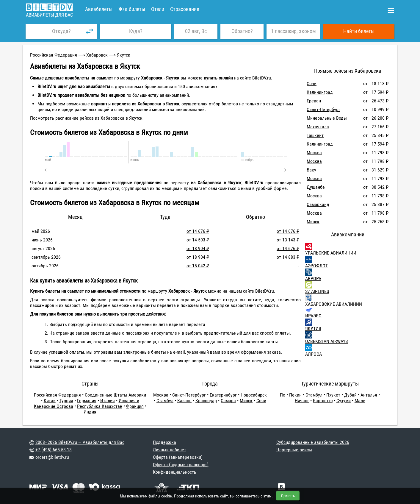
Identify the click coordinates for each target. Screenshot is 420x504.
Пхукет (333, 395)
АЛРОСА (314, 354)
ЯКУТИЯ (313, 329)
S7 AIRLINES (317, 291)
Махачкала (318, 127)
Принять (288, 496)
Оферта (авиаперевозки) (178, 457)
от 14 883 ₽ (288, 257)
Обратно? (242, 31)
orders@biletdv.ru (52, 457)
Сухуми (344, 401)
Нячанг (302, 401)
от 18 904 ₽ (198, 248)
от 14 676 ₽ (198, 231)
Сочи (312, 84)
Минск (313, 222)
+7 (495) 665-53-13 (54, 450)
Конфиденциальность (175, 472)
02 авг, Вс (196, 31)
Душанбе (316, 187)
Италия (108, 401)
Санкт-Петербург (323, 109)
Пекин (295, 395)
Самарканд (318, 204)
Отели (158, 9)
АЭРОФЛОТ (316, 266)
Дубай (350, 395)
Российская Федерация (54, 55)
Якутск (124, 55)
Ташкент (315, 135)
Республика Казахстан (100, 406)
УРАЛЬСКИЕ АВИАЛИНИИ (331, 253)
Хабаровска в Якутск (122, 118)
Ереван (314, 101)
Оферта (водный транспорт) (181, 465)
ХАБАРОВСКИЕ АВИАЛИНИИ (334, 304)
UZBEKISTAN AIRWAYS (326, 341)
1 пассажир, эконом (293, 31)
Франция (135, 406)
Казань (184, 401)
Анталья (369, 395)
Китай (50, 401)
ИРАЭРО (313, 316)
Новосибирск (254, 395)
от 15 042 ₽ (198, 266)
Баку (311, 170)
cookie (167, 496)
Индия (90, 412)
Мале (360, 401)
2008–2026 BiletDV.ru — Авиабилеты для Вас (80, 442)
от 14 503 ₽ (198, 240)
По (283, 395)
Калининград (320, 92)
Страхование (185, 9)
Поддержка (164, 442)
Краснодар (206, 401)
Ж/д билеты (132, 9)
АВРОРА (313, 278)
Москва (314, 153)
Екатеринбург (223, 395)
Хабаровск (97, 55)
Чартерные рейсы (294, 450)
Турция (66, 401)
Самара (228, 401)
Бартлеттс (323, 401)
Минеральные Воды (327, 118)
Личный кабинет (170, 450)
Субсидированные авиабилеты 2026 (313, 442)
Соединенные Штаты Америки (115, 395)
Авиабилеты (99, 9)
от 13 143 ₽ (288, 240)
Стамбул (165, 401)
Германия (87, 401)
